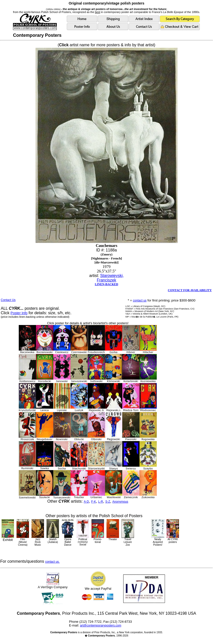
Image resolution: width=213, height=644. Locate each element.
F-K (94, 502)
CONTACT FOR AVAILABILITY (190, 290)
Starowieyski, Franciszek (110, 278)
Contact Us (8, 300)
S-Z (108, 502)
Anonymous (120, 502)
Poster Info (19, 313)
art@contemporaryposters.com (101, 625)
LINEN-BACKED (106, 284)
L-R (101, 502)
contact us (140, 300)
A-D (86, 502)
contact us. (52, 562)
